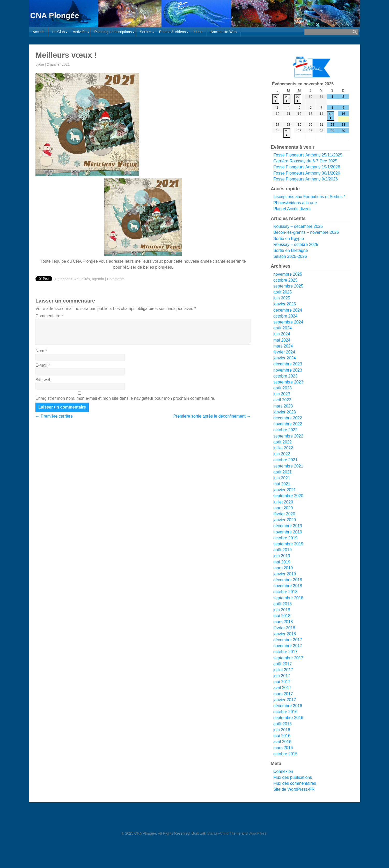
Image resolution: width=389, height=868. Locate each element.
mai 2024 (282, 340)
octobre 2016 (285, 712)
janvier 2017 (285, 700)
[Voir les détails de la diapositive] (312, 67)
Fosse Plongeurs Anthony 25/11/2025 (308, 155)
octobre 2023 (285, 376)
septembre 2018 (288, 598)
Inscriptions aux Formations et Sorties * (309, 197)
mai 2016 (282, 736)
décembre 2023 (288, 364)
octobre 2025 (285, 280)
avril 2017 (282, 688)
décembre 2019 (288, 526)
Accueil (38, 32)
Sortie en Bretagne (291, 250)
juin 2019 (282, 556)
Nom (41, 351)
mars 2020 (283, 508)
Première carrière (54, 416)
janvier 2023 (285, 412)
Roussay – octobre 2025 (296, 244)
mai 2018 (282, 616)
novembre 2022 (288, 424)
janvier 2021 (285, 490)
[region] (311, 67)
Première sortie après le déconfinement (212, 416)
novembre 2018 (288, 586)
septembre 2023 (288, 382)
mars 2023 (283, 406)
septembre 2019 (288, 544)
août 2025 (282, 292)
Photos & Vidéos (173, 32)
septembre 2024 (288, 322)
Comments (116, 279)
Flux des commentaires (295, 783)
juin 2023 (282, 394)
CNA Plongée (55, 15)
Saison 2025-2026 (290, 256)
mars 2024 (283, 346)
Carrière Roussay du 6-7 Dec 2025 (305, 161)
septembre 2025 (288, 286)
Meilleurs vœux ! (66, 55)
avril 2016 (282, 742)
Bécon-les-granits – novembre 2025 (306, 232)
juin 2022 (282, 454)
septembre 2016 (288, 718)
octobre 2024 (285, 316)
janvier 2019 (285, 574)
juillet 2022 (283, 448)
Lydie (40, 64)
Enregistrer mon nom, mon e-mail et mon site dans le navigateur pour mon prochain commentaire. (125, 398)
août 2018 (282, 604)
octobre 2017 (285, 652)
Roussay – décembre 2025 (298, 226)
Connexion (283, 771)
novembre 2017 (288, 646)
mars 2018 (283, 622)
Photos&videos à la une (295, 203)
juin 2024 (282, 334)
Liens (198, 32)
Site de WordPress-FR (294, 789)
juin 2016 (282, 730)
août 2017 (282, 664)
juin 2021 (282, 478)
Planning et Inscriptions (113, 32)
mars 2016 (283, 748)
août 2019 (282, 550)
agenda (98, 279)
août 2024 (282, 328)
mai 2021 (282, 484)
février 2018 (284, 628)
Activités (79, 32)
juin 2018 (282, 610)
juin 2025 (282, 298)
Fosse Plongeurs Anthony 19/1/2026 (307, 167)
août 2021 (282, 472)
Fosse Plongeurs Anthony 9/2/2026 (306, 179)
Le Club (58, 32)
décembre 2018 (288, 580)
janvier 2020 (285, 520)
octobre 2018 (285, 592)
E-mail (43, 365)
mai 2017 (282, 682)
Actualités (82, 279)
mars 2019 (283, 568)
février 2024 (284, 352)
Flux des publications (293, 777)
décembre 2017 (288, 640)
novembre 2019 (288, 532)
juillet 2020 (283, 502)
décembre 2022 (288, 418)
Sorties (145, 32)
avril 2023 (282, 400)
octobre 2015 (285, 754)
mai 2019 (282, 562)
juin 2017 (282, 676)
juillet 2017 (283, 670)
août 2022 (282, 442)
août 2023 (282, 388)
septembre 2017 (288, 658)
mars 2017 (283, 694)
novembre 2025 (288, 274)
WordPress (258, 833)
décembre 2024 (288, 310)
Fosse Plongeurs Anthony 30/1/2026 (307, 173)
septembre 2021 (288, 466)
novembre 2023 (288, 370)
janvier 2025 (285, 304)
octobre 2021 (285, 460)
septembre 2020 (288, 496)
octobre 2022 (285, 430)
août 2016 (282, 724)
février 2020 (284, 514)
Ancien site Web (223, 32)
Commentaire (49, 316)
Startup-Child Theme (224, 833)
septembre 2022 (288, 436)
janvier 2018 (285, 634)
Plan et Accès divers (292, 209)
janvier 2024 (285, 358)
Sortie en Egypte (289, 239)
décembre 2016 (288, 706)
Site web (43, 380)
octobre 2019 (285, 538)
